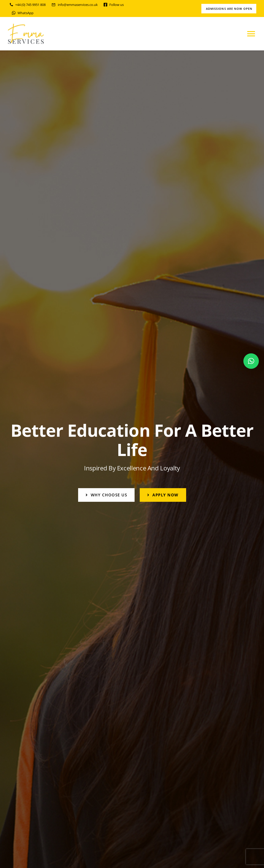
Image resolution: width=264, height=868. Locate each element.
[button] (251, 361)
